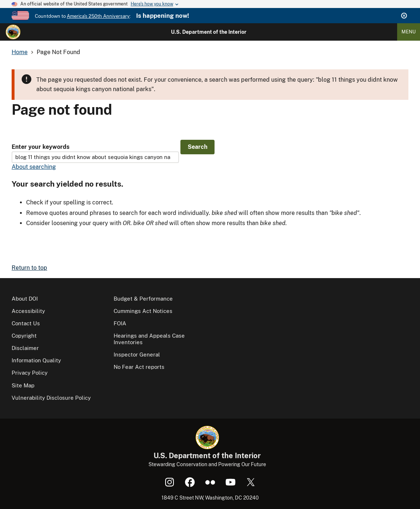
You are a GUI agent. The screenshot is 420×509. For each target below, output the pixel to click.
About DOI (25, 299)
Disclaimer (25, 348)
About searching (34, 167)
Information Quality (36, 360)
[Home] (13, 32)
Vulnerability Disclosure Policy (51, 398)
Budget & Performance (143, 299)
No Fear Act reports (139, 367)
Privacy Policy (30, 373)
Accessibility (28, 311)
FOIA (120, 323)
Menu (409, 32)
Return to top (29, 268)
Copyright (24, 336)
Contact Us (26, 323)
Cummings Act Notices (143, 311)
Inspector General (137, 355)
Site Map (23, 385)
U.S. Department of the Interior (209, 32)
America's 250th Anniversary (98, 16)
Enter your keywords (40, 147)
